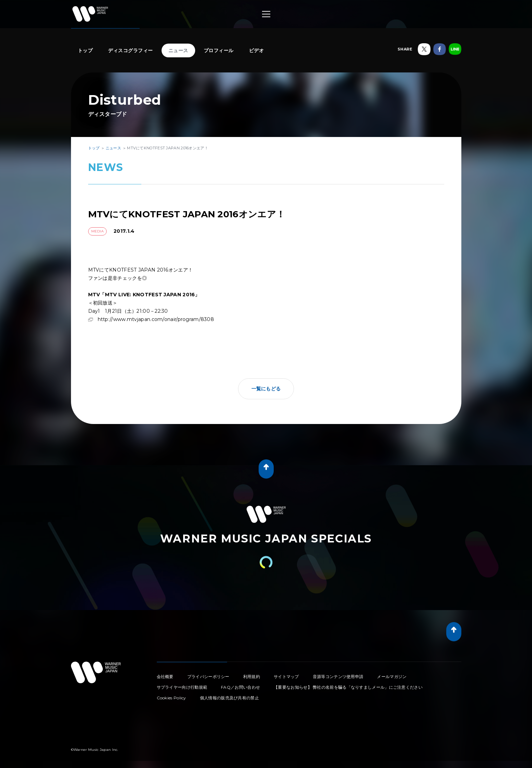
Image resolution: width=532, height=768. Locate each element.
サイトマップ (286, 677)
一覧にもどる (266, 389)
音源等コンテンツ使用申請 (338, 677)
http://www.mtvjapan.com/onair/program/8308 (156, 319)
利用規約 (252, 677)
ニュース (178, 50)
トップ (85, 50)
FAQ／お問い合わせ (240, 687)
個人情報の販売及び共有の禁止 (229, 698)
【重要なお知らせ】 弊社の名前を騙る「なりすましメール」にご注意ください (348, 687)
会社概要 (165, 677)
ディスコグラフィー (131, 50)
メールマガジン (392, 677)
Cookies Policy (172, 698)
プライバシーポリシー (208, 677)
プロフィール (219, 50)
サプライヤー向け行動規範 (182, 687)
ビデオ (257, 50)
